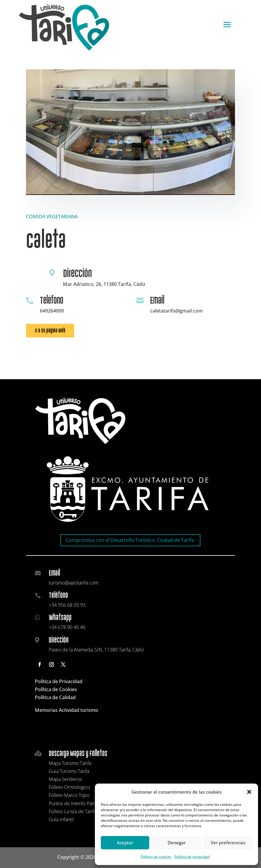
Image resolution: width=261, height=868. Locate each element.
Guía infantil (61, 819)
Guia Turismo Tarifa (69, 771)
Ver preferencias (228, 843)
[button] (249, 792)
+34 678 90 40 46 (67, 627)
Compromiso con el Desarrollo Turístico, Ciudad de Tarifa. (130, 540)
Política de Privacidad (59, 681)
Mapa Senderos (65, 779)
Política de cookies (156, 857)
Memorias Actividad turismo (67, 710)
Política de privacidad (192, 857)
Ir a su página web (50, 330)
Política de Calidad (55, 697)
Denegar (177, 843)
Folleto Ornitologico (69, 787)
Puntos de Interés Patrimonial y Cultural (90, 803)
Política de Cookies (56, 689)
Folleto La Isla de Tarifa (73, 811)
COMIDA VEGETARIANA (52, 217)
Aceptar (125, 843)
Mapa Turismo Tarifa (70, 763)
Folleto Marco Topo (69, 795)
